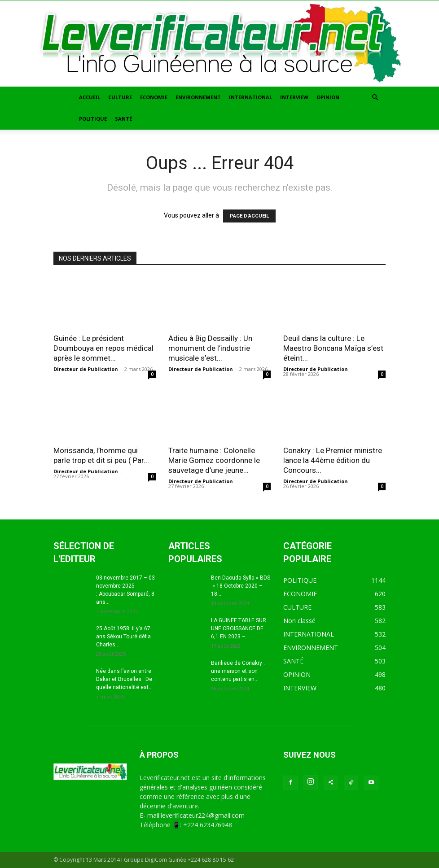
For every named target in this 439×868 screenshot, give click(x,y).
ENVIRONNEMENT (198, 97)
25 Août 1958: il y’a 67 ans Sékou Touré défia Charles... (123, 637)
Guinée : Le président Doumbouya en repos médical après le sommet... (103, 348)
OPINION (328, 97)
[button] (375, 98)
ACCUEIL (90, 97)
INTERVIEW (294, 97)
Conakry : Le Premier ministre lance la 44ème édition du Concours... (333, 460)
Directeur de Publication (86, 369)
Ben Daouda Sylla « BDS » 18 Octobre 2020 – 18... (241, 586)
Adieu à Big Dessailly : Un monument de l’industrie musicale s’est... (210, 348)
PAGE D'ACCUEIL (249, 216)
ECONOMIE (154, 97)
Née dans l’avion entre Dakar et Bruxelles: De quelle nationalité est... (124, 679)
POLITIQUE (93, 119)
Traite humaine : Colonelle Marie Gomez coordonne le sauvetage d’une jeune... (214, 460)
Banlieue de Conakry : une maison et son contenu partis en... (238, 671)
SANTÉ (123, 119)
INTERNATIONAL (250, 97)
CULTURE (120, 97)
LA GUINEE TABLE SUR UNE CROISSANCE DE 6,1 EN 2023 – (239, 628)
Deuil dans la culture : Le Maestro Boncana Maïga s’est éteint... (333, 348)
